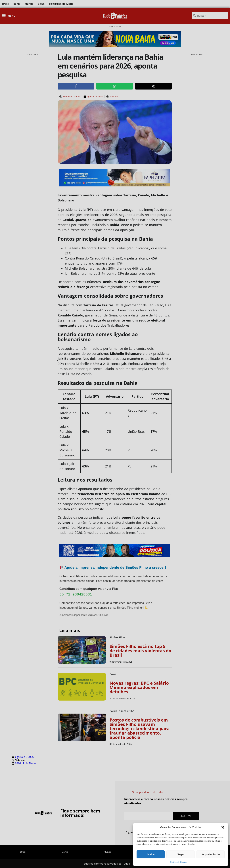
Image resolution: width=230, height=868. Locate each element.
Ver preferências (211, 854)
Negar (181, 854)
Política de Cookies (179, 862)
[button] (223, 827)
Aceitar (151, 854)
